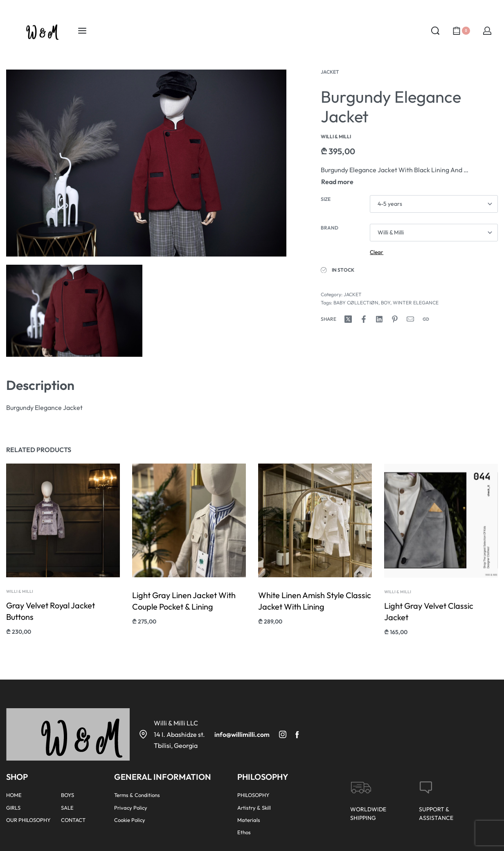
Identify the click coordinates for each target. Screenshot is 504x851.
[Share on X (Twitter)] (348, 319)
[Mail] (410, 319)
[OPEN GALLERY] (146, 163)
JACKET (330, 72)
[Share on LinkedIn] (379, 319)
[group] (441, 536)
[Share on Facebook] (364, 319)
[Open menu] (82, 31)
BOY (386, 303)
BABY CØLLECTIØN (356, 303)
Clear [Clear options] (377, 252)
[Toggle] (337, 182)
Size (326, 199)
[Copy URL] (426, 319)
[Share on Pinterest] (395, 319)
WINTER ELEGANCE (416, 303)
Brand (330, 228)
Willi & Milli (20, 594)
